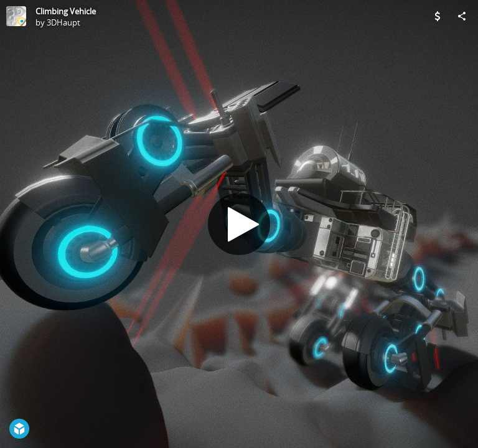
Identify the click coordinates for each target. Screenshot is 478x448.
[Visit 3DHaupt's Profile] (16, 16)
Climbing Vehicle (66, 11)
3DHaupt (63, 22)
